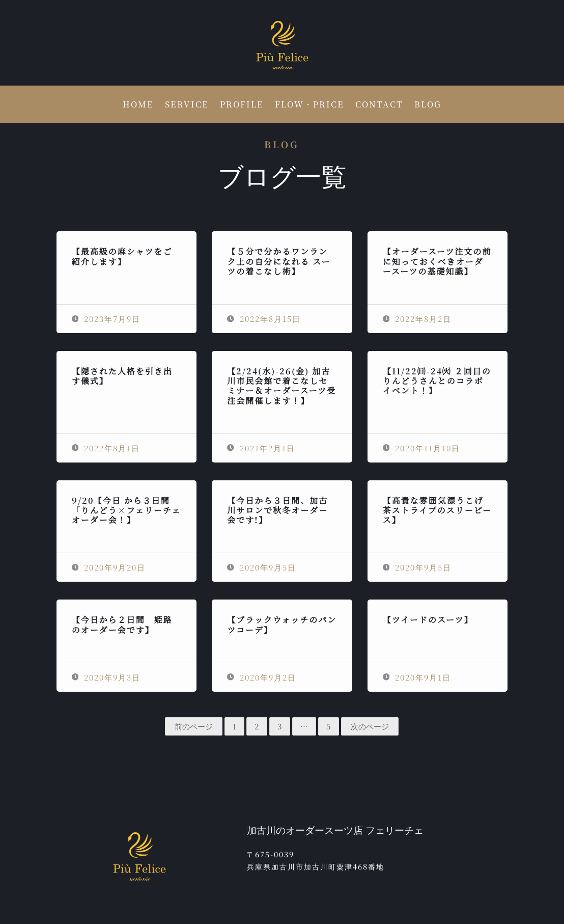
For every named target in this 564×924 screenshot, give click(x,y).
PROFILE (242, 105)
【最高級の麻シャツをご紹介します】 (122, 256)
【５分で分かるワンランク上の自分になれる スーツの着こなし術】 (279, 261)
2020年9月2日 (262, 677)
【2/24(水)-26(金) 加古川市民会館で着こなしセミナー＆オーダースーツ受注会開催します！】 (281, 386)
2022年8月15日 (264, 319)
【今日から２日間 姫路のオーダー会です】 (122, 624)
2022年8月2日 (417, 319)
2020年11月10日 (422, 448)
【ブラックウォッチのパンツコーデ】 (282, 624)
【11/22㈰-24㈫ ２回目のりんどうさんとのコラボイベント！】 (437, 381)
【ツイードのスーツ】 (428, 620)
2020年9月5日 (262, 567)
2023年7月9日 (106, 319)
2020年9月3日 (106, 677)
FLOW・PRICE (309, 105)
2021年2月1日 (261, 448)
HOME (138, 105)
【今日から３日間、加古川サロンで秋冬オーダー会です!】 (277, 510)
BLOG (428, 105)
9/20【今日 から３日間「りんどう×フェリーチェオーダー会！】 (126, 510)
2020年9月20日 (109, 567)
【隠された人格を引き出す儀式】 (122, 376)
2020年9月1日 (417, 677)
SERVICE (187, 105)
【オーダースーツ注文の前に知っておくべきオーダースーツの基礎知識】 (437, 261)
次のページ (370, 726)
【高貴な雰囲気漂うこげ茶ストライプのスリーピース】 (437, 510)
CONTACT (379, 105)
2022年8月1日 (106, 448)
